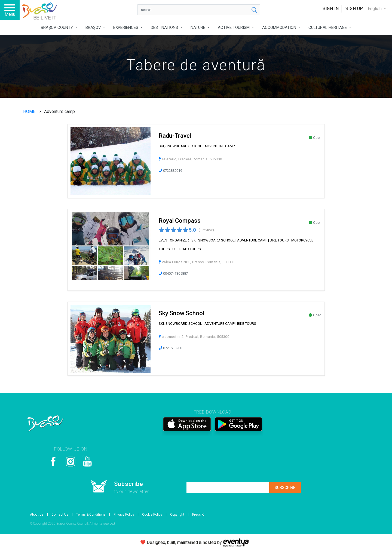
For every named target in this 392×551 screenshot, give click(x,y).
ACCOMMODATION (280, 27)
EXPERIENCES (126, 27)
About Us (37, 515)
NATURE (198, 27)
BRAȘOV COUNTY (57, 27)
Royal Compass (180, 221)
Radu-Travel (175, 136)
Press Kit (199, 515)
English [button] (375, 9)
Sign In (331, 9)
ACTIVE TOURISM (234, 27)
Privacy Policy (124, 515)
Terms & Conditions (91, 515)
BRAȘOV (94, 27)
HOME (30, 111)
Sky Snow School (181, 313)
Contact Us (60, 515)
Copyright (177, 515)
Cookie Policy (152, 515)
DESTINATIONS (165, 27)
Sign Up (354, 9)
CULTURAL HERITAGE (328, 27)
